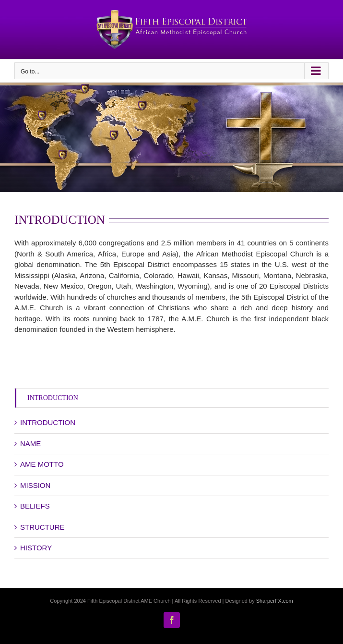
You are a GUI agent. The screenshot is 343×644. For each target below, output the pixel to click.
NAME (30, 444)
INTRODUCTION (53, 398)
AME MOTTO (42, 464)
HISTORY (36, 548)
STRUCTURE (42, 527)
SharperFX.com (275, 601)
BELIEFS (35, 506)
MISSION (35, 485)
